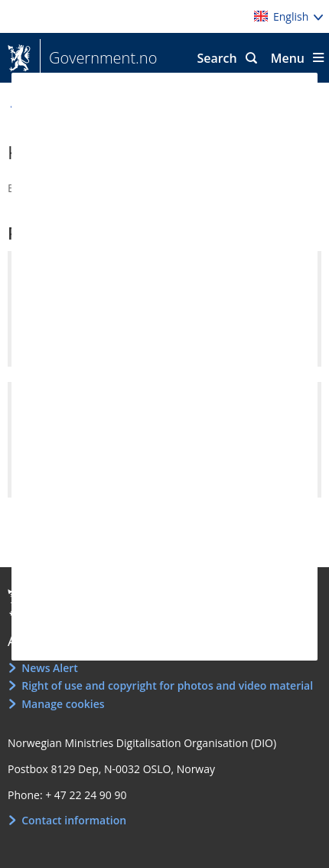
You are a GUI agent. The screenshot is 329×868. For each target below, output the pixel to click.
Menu (288, 58)
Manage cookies (63, 704)
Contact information (74, 820)
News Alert (50, 668)
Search (217, 58)
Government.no (98, 58)
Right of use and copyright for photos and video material (167, 685)
